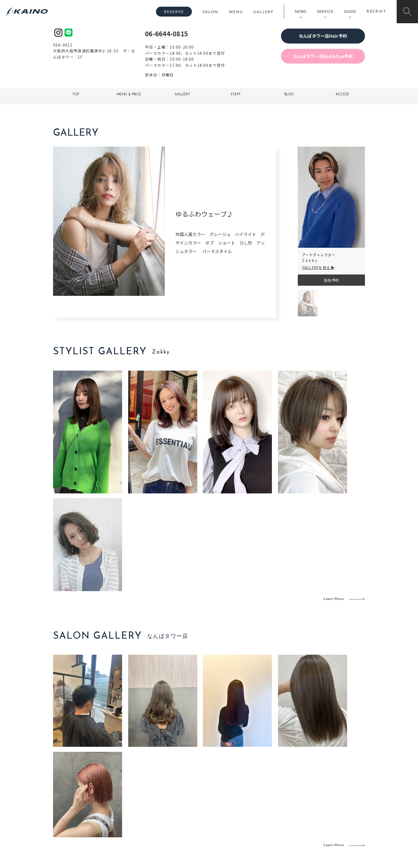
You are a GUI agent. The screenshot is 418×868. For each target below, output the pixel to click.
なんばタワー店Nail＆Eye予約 (323, 56)
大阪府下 (150, 800)
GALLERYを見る (316, 268)
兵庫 (147, 826)
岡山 (178, 791)
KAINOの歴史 (323, 791)
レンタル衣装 (226, 800)
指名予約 (331, 280)
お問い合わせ (323, 826)
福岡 (178, 800)
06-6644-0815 (166, 34)
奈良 (147, 817)
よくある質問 (89, 799)
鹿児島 (180, 808)
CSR (315, 808)
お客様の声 (89, 808)
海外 (178, 817)
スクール (266, 791)
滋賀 (147, 808)
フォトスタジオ (228, 791)
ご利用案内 (89, 791)
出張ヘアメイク (272, 783)
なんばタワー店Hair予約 (323, 36)
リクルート (321, 800)
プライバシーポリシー (330, 817)
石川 (178, 783)
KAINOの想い (323, 783)
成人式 (264, 800)
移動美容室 (224, 783)
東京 (147, 783)
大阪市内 (150, 791)
